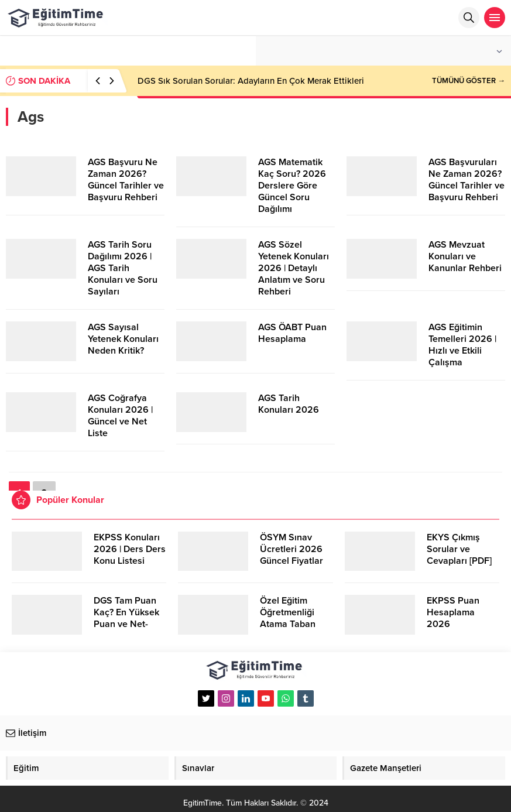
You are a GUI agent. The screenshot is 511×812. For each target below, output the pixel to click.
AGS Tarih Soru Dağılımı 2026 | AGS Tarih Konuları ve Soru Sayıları (123, 268)
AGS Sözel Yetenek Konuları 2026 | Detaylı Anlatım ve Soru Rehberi (294, 268)
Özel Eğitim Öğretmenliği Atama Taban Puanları (288, 618)
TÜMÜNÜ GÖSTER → (469, 81)
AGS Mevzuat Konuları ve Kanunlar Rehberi (465, 256)
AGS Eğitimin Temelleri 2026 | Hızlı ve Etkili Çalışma (462, 345)
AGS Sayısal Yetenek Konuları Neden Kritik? (123, 339)
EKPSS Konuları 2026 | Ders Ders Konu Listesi (130, 549)
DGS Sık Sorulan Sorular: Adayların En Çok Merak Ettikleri (251, 81)
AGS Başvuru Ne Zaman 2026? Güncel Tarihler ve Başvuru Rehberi (126, 180)
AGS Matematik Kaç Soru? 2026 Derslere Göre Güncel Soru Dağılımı (292, 186)
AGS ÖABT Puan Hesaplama (292, 333)
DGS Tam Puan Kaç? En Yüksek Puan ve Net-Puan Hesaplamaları (126, 624)
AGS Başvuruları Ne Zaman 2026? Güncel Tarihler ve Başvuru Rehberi (467, 180)
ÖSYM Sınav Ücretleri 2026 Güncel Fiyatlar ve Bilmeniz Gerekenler (291, 561)
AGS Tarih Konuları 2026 (289, 404)
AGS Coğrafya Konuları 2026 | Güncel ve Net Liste (120, 416)
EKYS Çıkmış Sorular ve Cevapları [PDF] (459, 549)
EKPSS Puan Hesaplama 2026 (453, 612)
